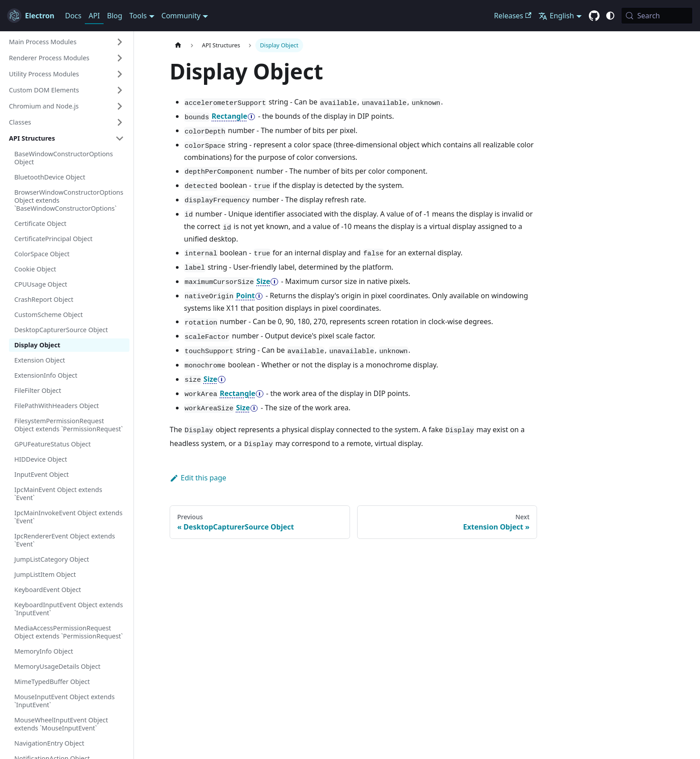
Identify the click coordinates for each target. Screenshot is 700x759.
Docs (73, 16)
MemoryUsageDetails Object (57, 666)
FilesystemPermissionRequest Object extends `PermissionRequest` (69, 425)
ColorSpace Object (42, 254)
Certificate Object (40, 223)
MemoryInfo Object (44, 651)
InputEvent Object (42, 474)
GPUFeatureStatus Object (52, 444)
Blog (115, 16)
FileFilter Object (38, 390)
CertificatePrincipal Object (53, 239)
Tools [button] (138, 16)
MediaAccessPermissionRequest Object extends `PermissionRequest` (69, 632)
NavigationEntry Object (49, 743)
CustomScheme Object (48, 315)
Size (263, 281)
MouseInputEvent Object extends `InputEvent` (65, 701)
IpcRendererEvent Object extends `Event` (65, 540)
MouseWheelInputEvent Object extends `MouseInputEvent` (61, 724)
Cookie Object (35, 269)
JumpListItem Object (45, 574)
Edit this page (198, 478)
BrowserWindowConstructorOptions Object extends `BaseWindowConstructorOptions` (69, 200)
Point (246, 296)
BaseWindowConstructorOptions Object (64, 158)
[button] (67, 42)
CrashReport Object (44, 299)
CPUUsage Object (41, 284)
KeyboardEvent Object (48, 590)
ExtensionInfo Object (46, 375)
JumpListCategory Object (52, 559)
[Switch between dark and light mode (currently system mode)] (610, 16)
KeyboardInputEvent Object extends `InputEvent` (69, 609)
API (94, 16)
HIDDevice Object (41, 459)
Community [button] (181, 16)
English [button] (556, 16)
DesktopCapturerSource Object (61, 330)
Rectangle (229, 116)
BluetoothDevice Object (50, 177)
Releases (513, 16)
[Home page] (178, 45)
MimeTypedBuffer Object (52, 682)
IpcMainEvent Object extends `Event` (58, 494)
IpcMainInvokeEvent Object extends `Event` (68, 517)
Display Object (37, 345)
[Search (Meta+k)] (657, 16)
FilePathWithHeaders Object (56, 406)
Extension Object (40, 360)
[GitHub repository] (594, 16)
